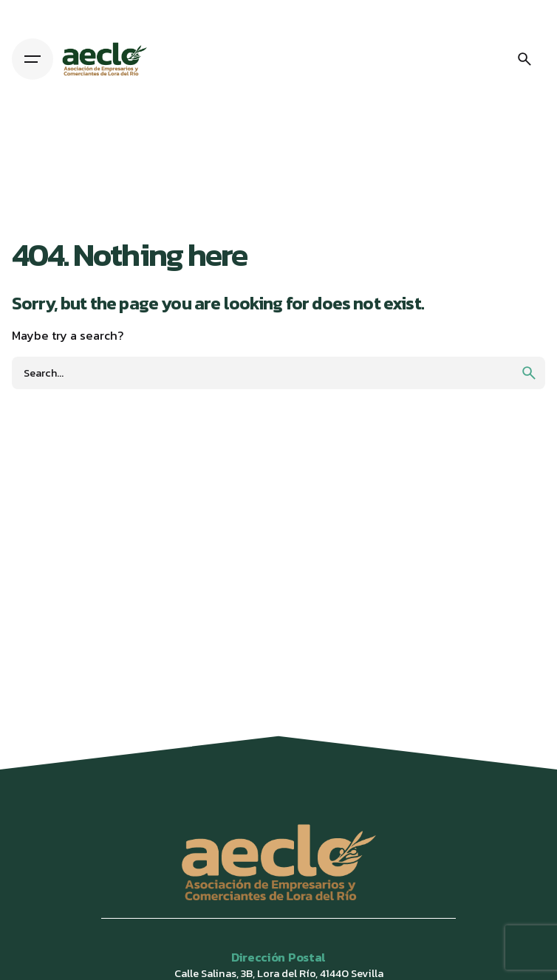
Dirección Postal (278, 957)
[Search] (524, 59)
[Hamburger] (33, 59)
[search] (529, 373)
